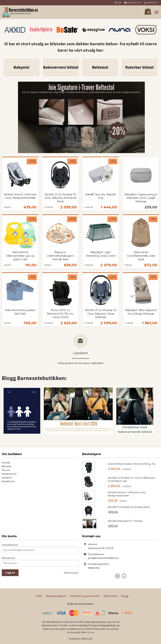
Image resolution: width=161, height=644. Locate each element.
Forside (6, 463)
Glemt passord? (71, 573)
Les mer (91, 632)
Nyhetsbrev (111, 596)
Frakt (39, 596)
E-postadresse (10, 545)
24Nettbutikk (86, 639)
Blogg (125, 596)
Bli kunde (7, 466)
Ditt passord (8, 558)
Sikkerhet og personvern (85, 596)
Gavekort (7, 478)
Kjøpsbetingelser (56, 596)
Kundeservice (9, 474)
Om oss (6, 470)
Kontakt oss (8, 481)
